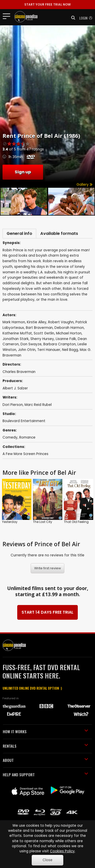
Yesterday (10, 522)
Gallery (84, 185)
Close (48, 860)
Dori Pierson (13, 405)
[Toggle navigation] (8, 16)
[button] (72, 18)
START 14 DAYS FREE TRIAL (48, 612)
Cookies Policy (62, 851)
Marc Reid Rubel (38, 405)
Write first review (48, 568)
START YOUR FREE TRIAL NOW (48, 4)
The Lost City (43, 522)
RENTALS (45, 746)
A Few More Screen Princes (25, 454)
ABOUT (45, 760)
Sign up (23, 172)
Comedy (10, 437)
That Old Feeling (76, 522)
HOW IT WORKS (45, 731)
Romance (27, 437)
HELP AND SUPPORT (45, 775)
